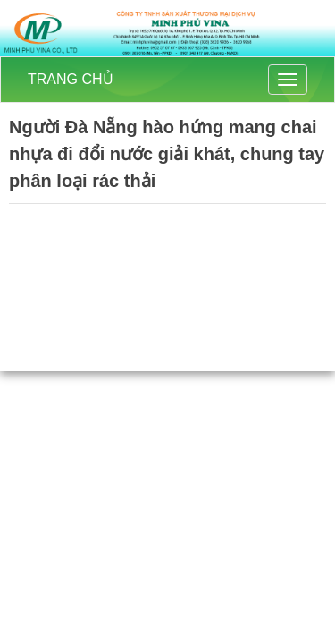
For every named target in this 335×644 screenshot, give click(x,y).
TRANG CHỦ (71, 79)
